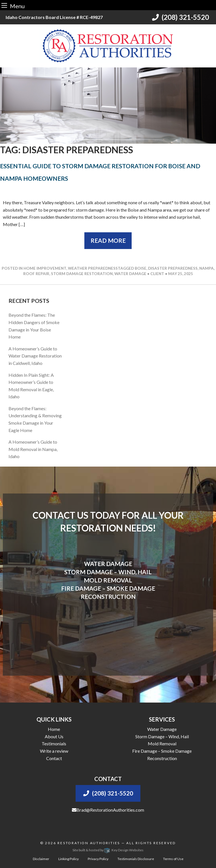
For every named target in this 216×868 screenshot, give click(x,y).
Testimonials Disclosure (136, 859)
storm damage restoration (82, 274)
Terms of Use (173, 859)
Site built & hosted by (108, 850)
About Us (54, 736)
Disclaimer (41, 859)
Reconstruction (162, 758)
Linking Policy (69, 859)
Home (54, 729)
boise (141, 268)
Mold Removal (162, 743)
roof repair (36, 274)
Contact (54, 758)
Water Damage (162, 729)
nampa (207, 268)
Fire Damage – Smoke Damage (162, 751)
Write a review (54, 751)
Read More (108, 240)
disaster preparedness (173, 268)
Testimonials (54, 743)
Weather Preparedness (93, 268)
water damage (130, 274)
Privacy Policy (98, 859)
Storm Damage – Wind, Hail (162, 736)
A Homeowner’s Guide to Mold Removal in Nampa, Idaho (33, 449)
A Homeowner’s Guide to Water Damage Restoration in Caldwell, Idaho (35, 356)
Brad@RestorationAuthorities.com (108, 810)
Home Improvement (45, 268)
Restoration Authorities (89, 843)
